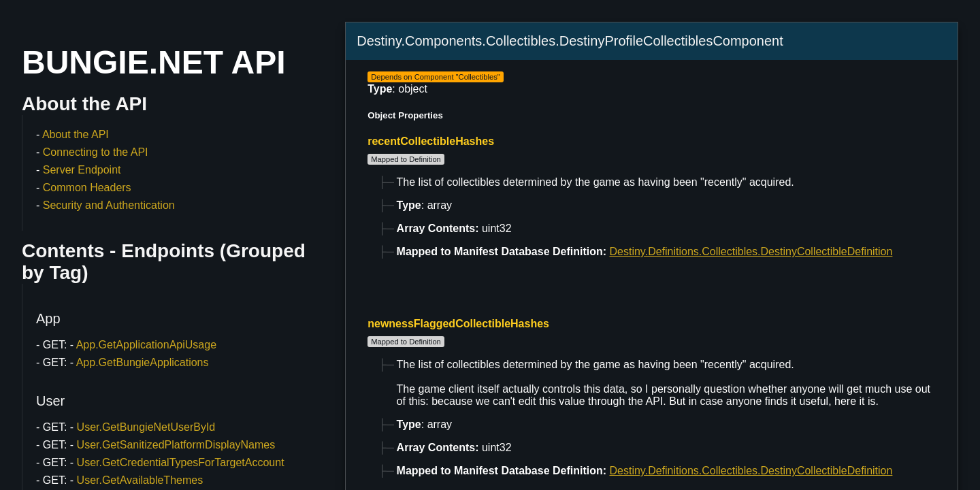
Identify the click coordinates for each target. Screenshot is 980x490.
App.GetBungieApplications (143, 362)
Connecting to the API (96, 152)
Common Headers (87, 187)
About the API (76, 134)
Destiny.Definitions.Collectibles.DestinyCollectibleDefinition (751, 251)
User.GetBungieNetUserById (146, 427)
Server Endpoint (82, 170)
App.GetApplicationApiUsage (146, 345)
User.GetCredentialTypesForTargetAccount (181, 462)
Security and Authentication (109, 205)
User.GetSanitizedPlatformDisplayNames (176, 445)
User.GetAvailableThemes (140, 480)
